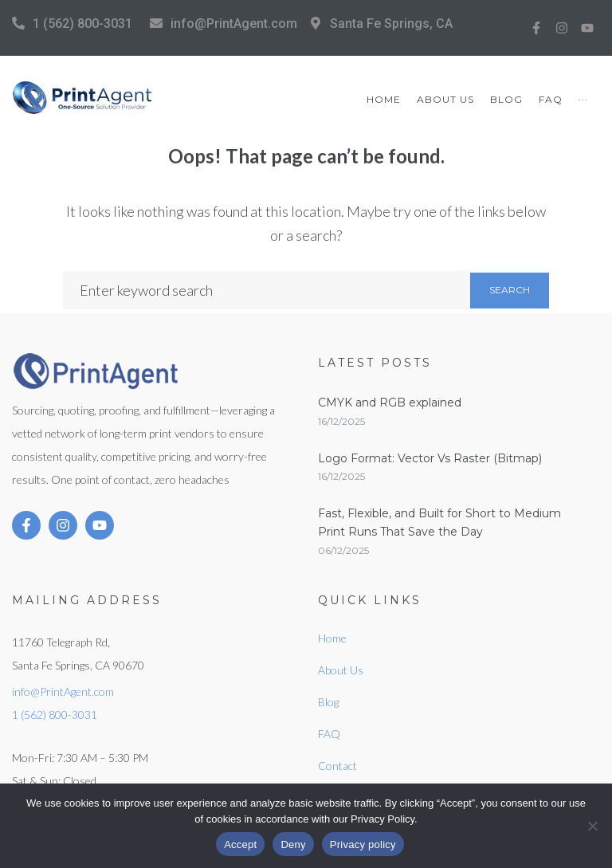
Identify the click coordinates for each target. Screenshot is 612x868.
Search (510, 290)
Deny (293, 844)
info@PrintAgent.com (234, 24)
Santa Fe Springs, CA (391, 24)
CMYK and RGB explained (390, 403)
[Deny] (592, 826)
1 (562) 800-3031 (82, 24)
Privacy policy (363, 844)
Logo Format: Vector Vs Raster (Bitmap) (430, 458)
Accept (240, 844)
